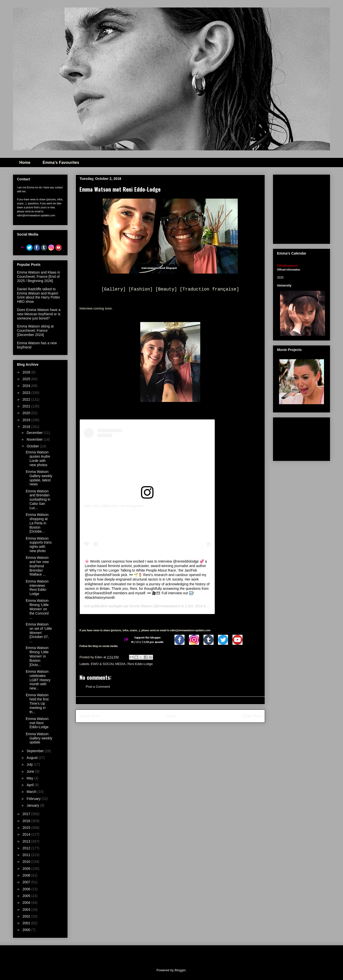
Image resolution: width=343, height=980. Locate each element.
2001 (27, 923)
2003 (27, 910)
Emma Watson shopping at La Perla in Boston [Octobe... (37, 523)
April (30, 785)
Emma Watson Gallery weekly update (39, 738)
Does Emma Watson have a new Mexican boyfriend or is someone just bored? (39, 314)
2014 (27, 834)
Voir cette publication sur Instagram (113, 506)
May (30, 778)
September (35, 751)
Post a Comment (98, 687)
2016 (27, 821)
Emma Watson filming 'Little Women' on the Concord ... (37, 609)
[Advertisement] (301, 438)
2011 (27, 855)
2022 (27, 399)
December (35, 433)
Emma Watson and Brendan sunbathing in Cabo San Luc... (38, 499)
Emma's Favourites (61, 163)
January (33, 805)
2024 (27, 386)
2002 (27, 916)
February (34, 799)
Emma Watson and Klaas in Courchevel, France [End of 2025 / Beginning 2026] (38, 277)
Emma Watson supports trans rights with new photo (39, 545)
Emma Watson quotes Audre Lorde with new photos (38, 458)
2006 (27, 889)
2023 (27, 393)
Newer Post (90, 716)
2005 (27, 896)
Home (25, 163)
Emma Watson (141, 606)
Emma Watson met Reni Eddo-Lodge (37, 723)
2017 (27, 814)
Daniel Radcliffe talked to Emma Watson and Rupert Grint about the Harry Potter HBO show (38, 295)
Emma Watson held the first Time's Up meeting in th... (37, 703)
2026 (27, 372)
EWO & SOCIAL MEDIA (108, 664)
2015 (27, 828)
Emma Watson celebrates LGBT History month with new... (38, 680)
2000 (27, 930)
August (32, 758)
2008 (27, 875)
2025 (27, 379)
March (32, 792)
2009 (27, 869)
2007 (27, 882)
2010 (27, 862)
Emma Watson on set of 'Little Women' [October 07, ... (39, 633)
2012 (27, 848)
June (31, 771)
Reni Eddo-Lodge (140, 664)
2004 (27, 903)
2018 (27, 427)
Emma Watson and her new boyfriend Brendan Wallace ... (37, 566)
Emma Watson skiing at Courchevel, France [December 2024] (35, 330)
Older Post (252, 716)
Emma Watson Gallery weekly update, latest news (39, 478)
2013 (27, 841)
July (30, 764)
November (35, 439)
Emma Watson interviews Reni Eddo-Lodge (37, 588)
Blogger (180, 970)
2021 (27, 406)
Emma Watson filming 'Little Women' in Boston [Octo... (37, 656)
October (33, 446)
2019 (27, 420)
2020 (27, 413)
